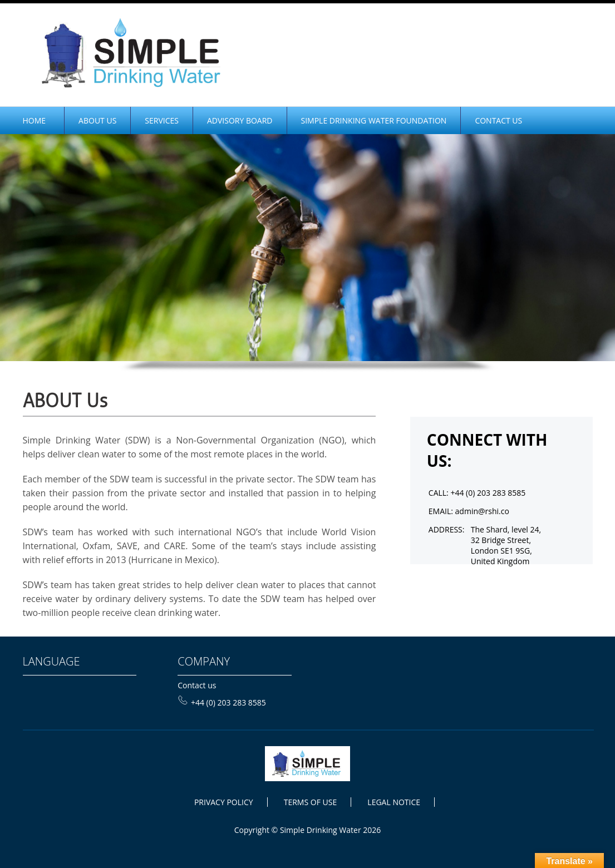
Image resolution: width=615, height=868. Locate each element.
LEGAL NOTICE (394, 802)
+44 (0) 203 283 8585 (222, 702)
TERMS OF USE (310, 802)
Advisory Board (240, 120)
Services (162, 120)
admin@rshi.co (482, 511)
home (35, 120)
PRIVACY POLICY (224, 802)
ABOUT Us (97, 120)
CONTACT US (498, 120)
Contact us (197, 685)
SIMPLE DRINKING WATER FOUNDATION (374, 120)
